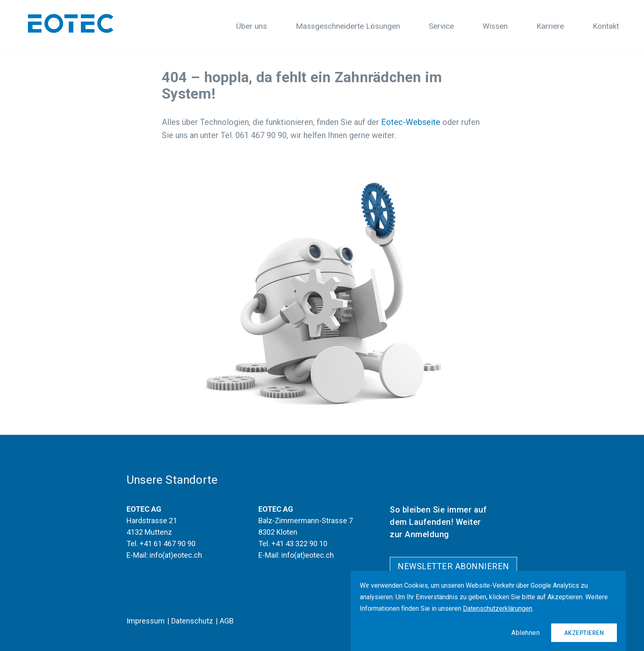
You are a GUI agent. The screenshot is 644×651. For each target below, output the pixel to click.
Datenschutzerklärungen (498, 608)
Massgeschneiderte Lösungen (348, 26)
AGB (227, 621)
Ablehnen (526, 633)
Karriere (550, 26)
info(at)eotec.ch (176, 555)
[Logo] (71, 23)
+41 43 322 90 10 (299, 544)
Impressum (146, 621)
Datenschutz (192, 621)
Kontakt (606, 26)
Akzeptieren (584, 633)
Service (441, 26)
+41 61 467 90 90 (168, 544)
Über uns (252, 26)
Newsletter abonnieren (453, 566)
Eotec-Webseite (411, 122)
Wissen (495, 26)
